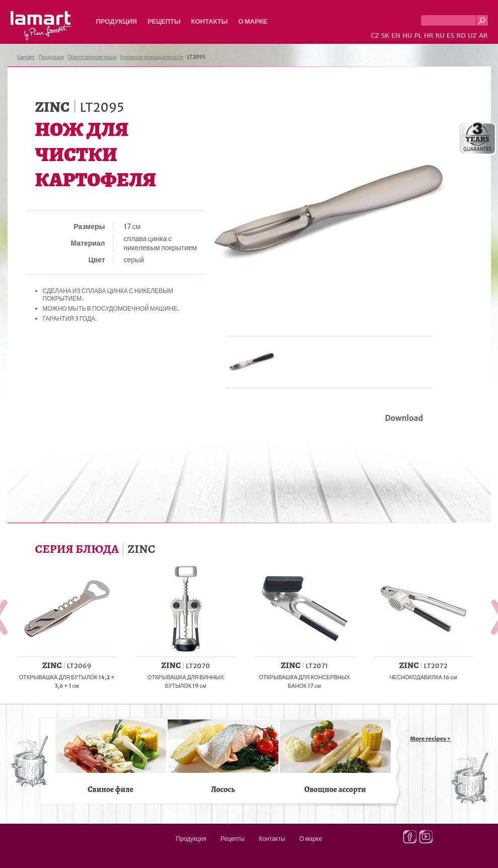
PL (418, 35)
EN (396, 35)
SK (385, 35)
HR (429, 35)
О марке (253, 21)
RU (440, 35)
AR (483, 35)
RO (461, 35)
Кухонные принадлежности (152, 57)
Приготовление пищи (92, 57)
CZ (375, 35)
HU (407, 35)
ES (450, 35)
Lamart (41, 26)
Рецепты (164, 21)
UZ (472, 35)
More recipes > (431, 739)
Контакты (209, 21)
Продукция (117, 21)
